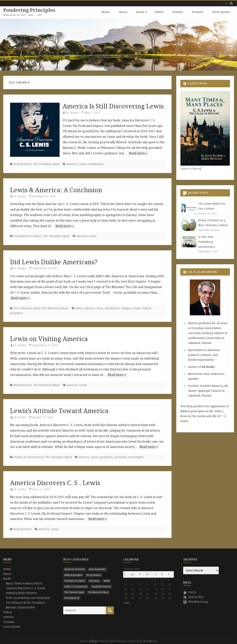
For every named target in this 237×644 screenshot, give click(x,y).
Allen (79, 308)
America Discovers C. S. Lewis (26, 588)
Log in (190, 592)
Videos (159, 12)
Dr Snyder (72, 112)
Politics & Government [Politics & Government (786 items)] (76, 586)
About (123, 12)
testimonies (96, 164)
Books (140, 12)
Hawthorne (112, 308)
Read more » (138, 153)
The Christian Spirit (46, 164)
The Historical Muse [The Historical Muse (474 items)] (98, 592)
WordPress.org (196, 602)
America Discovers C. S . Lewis (55, 483)
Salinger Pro (96, 641)
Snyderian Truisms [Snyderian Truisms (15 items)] (101, 586)
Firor (100, 308)
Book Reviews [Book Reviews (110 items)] (94, 575)
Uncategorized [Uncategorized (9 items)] (72, 598)
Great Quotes (221, 12)
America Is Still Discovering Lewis (113, 106)
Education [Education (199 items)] (94, 581)
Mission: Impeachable (20, 607)
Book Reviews (23, 164)
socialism (121, 457)
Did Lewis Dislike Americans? (54, 262)
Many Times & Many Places (24, 583)
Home (106, 12)
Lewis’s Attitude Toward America (59, 411)
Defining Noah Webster (22, 593)
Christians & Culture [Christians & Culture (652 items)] (75, 581)
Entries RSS (193, 597)
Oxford (146, 308)
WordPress (150, 641)
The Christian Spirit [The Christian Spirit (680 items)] (74, 592)
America (72, 164)
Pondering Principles (29, 10)
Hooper (126, 308)
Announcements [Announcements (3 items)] (97, 569)
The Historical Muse (55, 308)
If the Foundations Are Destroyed (28, 598)
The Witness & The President (26, 602)
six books (208, 367)
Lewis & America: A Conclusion (56, 190)
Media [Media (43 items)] (107, 581)
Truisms (197, 12)
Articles (178, 12)
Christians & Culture (28, 236)
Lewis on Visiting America (49, 339)
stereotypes (136, 457)
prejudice (16, 313)
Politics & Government (29, 457)
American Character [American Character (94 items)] (75, 569)
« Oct (126, 603)
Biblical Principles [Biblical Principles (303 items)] (73, 575)
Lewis (83, 164)
